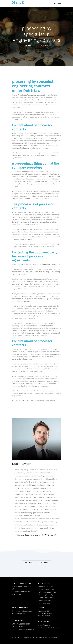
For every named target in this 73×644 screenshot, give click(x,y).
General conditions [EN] (22, 592)
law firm (39, 638)
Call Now (28, 46)
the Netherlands (51, 638)
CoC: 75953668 (18, 627)
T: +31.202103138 (18, 614)
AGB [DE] (17, 594)
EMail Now (45, 46)
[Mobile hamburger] (60, 4)
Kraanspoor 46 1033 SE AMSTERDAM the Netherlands (46, 613)
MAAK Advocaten (44, 625)
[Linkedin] (55, 4)
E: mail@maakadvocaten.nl (23, 611)
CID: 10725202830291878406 (23, 630)
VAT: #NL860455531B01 (21, 624)
